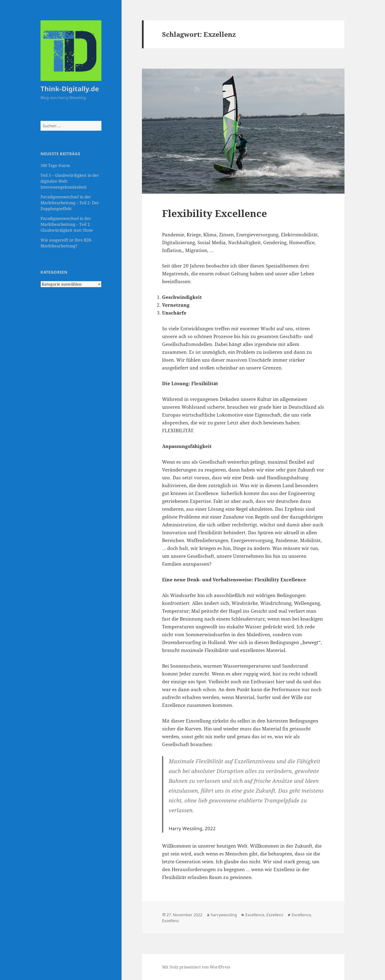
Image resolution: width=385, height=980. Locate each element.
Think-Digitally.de (70, 89)
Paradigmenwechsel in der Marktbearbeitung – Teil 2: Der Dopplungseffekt (70, 203)
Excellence (255, 915)
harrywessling (224, 915)
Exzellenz (275, 915)
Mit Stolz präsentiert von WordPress (196, 967)
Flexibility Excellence (214, 213)
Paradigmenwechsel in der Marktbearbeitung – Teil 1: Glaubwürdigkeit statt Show (67, 224)
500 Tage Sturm (55, 165)
